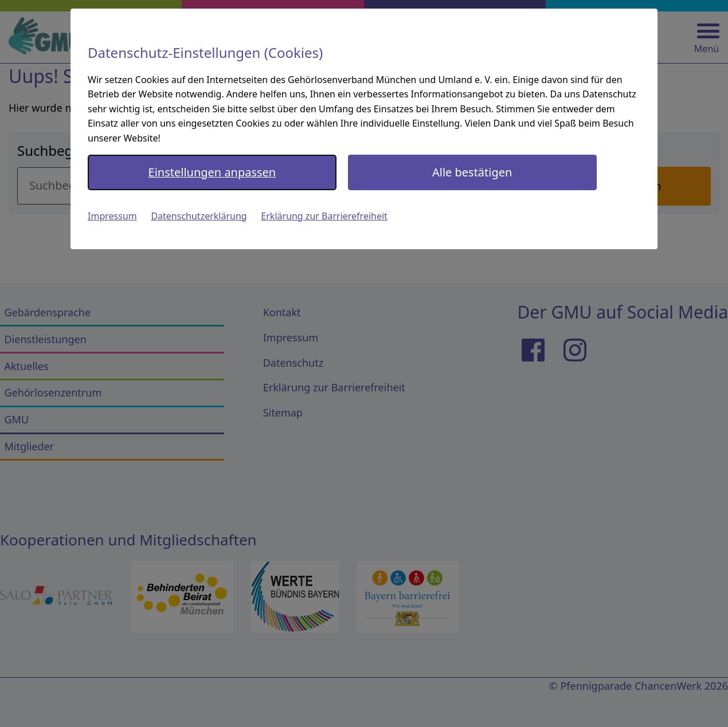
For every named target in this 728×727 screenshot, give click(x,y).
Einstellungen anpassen (212, 172)
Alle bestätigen (472, 172)
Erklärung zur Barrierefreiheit (324, 216)
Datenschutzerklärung (199, 216)
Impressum (112, 216)
